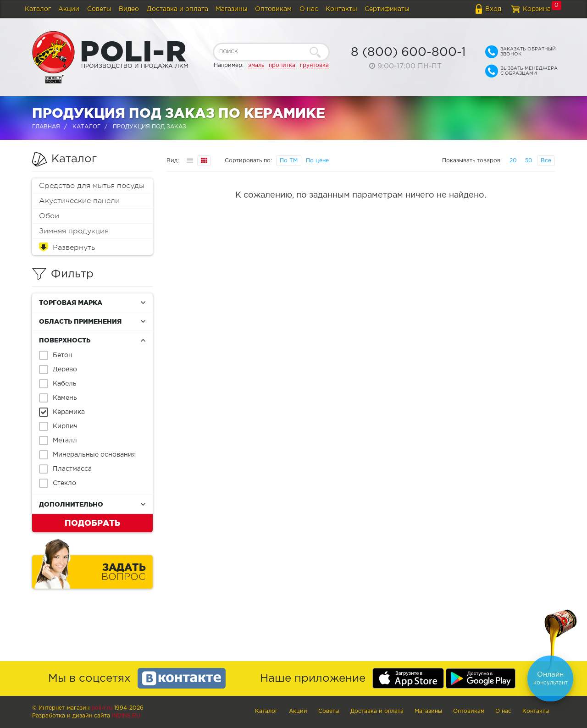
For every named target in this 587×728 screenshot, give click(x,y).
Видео (129, 9)
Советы (99, 9)
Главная (46, 127)
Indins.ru (126, 716)
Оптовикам (273, 9)
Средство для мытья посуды (92, 186)
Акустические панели (79, 201)
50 (529, 161)
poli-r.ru (102, 708)
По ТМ (289, 161)
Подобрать (92, 523)
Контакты (341, 9)
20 (513, 161)
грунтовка (314, 65)
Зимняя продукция (74, 231)
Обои (49, 216)
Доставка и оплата (177, 9)
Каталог (38, 9)
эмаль (256, 65)
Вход (493, 9)
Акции (69, 9)
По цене (317, 161)
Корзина (537, 9)
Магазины (232, 9)
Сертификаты (387, 9)
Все (546, 161)
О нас (309, 9)
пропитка (282, 65)
